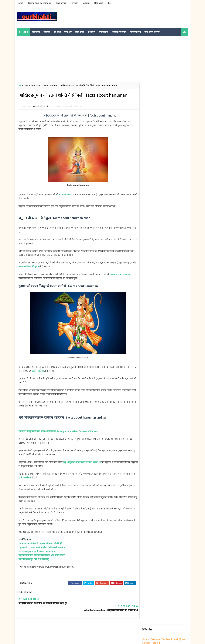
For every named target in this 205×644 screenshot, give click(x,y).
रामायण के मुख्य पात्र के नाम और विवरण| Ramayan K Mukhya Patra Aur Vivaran (58, 438)
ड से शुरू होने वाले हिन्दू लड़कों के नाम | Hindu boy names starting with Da (171, 198)
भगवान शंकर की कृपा (36, 273)
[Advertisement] (134, 19)
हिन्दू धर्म (68, 32)
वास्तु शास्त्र (80, 32)
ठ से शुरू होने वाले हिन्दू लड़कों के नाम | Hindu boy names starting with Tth (171, 212)
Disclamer (61, 3)
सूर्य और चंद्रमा (29, 485)
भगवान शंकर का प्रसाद (121, 281)
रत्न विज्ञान (103, 32)
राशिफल (92, 32)
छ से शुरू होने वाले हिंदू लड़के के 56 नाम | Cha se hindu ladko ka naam (169, 240)
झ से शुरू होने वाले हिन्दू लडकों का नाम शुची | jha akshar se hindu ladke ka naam (171, 143)
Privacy (75, 3)
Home (20, 3)
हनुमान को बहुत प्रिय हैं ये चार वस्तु (34, 566)
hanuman (36, 85)
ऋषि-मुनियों (46, 378)
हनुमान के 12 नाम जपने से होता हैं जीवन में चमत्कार (42, 554)
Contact (98, 3)
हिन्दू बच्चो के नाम (152, 32)
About (86, 3)
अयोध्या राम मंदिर (119, 32)
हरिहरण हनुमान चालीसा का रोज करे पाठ (37, 558)
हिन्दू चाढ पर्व (135, 32)
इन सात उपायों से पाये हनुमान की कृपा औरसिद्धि (40, 550)
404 (109, 3)
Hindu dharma (50, 85)
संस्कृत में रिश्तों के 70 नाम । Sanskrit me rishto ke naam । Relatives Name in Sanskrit (171, 170)
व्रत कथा (57, 32)
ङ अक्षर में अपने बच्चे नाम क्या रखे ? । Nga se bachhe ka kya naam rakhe (170, 254)
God (26, 85)
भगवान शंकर (65, 201)
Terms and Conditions (39, 3)
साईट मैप (36, 32)
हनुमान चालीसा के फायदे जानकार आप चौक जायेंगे (42, 562)
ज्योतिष (47, 32)
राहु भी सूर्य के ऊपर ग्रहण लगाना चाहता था (82, 469)
